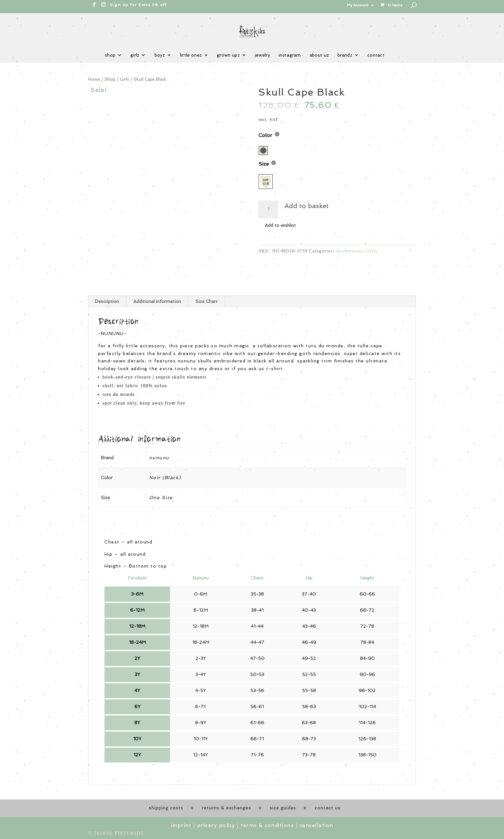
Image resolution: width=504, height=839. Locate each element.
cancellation (316, 825)
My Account (358, 5)
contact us (328, 808)
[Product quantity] (268, 209)
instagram (290, 55)
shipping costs (166, 808)
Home (94, 79)
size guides (283, 808)
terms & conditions (267, 825)
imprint (181, 825)
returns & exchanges (226, 808)
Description (107, 301)
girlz (135, 55)
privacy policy (216, 825)
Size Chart (207, 301)
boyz (160, 55)
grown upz (228, 55)
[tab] (107, 301)
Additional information (157, 301)
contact (376, 55)
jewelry (262, 55)
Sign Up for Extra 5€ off (138, 5)
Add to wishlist (280, 225)
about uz (319, 55)
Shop (110, 79)
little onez (191, 55)
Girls (125, 79)
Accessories (350, 251)
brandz (345, 55)
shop (110, 55)
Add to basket (307, 206)
